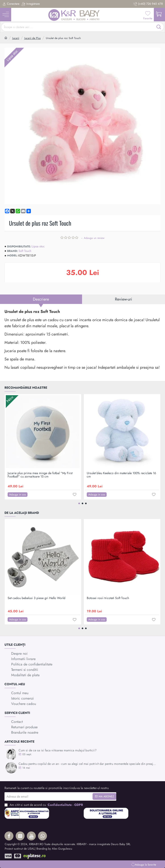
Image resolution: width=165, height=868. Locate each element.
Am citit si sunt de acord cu (44, 805)
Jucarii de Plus (33, 38)
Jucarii (16, 38)
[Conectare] (11, 4)
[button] (144, 865)
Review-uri (124, 299)
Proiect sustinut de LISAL (20, 849)
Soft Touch (25, 251)
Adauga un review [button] (94, 238)
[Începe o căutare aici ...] (159, 27)
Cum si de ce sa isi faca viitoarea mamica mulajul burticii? (58, 750)
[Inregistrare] (31, 4)
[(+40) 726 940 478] (148, 4)
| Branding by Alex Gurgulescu (53, 849)
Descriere (41, 299)
